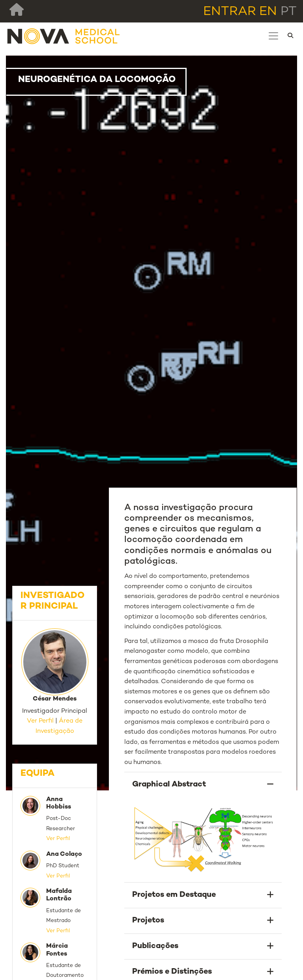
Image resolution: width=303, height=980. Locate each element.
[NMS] (64, 36)
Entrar (230, 12)
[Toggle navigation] (273, 36)
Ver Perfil (40, 721)
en (268, 12)
